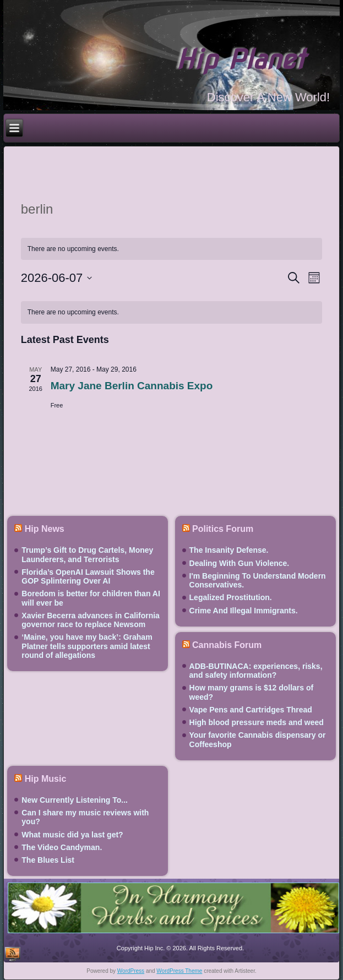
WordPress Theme (179, 971)
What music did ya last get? (72, 835)
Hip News (45, 529)
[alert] (172, 312)
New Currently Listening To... (75, 800)
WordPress (131, 971)
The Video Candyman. (62, 847)
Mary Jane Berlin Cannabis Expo (132, 386)
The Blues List (48, 860)
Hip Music (46, 779)
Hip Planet (241, 59)
